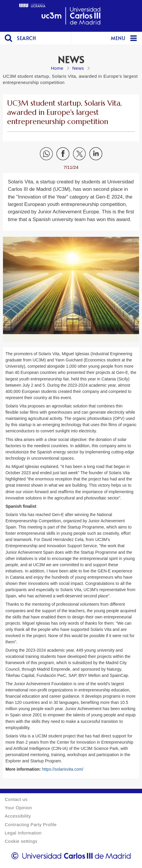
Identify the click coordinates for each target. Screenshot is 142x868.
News (78, 68)
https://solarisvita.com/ (63, 769)
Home (57, 68)
